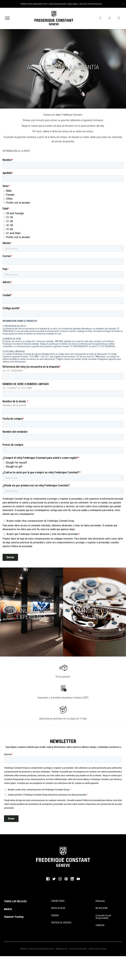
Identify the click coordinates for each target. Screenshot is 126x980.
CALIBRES (94, 614)
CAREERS (100, 925)
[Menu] (7, 18)
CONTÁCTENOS (58, 901)
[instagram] (60, 880)
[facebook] (48, 880)
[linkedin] (72, 880)
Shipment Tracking (14, 917)
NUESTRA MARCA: (31, 606)
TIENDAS (55, 915)
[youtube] (78, 880)
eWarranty (100, 901)
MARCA (8, 909)
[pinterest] (66, 880)
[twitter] (54, 880)
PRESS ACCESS (58, 908)
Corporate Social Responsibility (103, 917)
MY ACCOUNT (102, 908)
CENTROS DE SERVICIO (61, 923)
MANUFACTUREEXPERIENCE (32, 614)
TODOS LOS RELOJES (15, 901)
